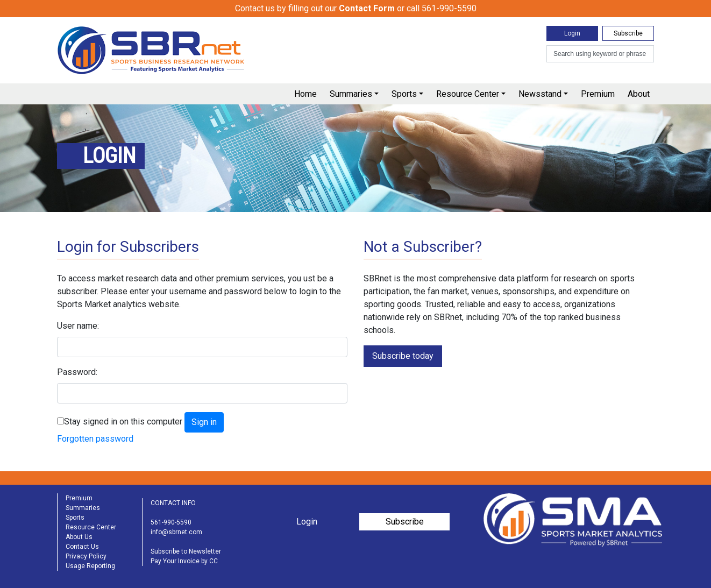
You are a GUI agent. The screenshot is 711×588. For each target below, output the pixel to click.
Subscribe (628, 33)
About (639, 94)
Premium (598, 94)
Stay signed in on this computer (123, 421)
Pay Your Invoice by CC (184, 561)
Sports (404, 94)
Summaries (351, 94)
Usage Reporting (90, 566)
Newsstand (540, 94)
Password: (77, 372)
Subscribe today (403, 356)
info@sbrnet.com (176, 532)
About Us (79, 537)
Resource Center (468, 94)
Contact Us (82, 547)
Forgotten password (95, 439)
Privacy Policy (86, 556)
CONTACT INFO (173, 503)
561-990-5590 (171, 522)
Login (572, 33)
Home (305, 94)
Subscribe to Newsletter (186, 551)
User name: (78, 326)
